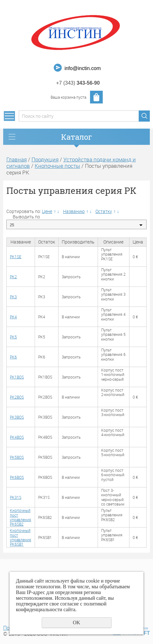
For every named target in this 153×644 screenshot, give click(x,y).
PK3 (13, 297)
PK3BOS (17, 417)
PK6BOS (17, 477)
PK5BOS (17, 457)
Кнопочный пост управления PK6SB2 (21, 517)
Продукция (45, 159)
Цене (47, 211)
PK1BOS (17, 377)
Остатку (104, 211)
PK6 (13, 357)
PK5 (13, 337)
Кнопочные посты (57, 166)
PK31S (16, 497)
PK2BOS (17, 397)
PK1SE (16, 257)
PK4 (13, 317)
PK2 (13, 277)
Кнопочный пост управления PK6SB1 (21, 537)
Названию (74, 211)
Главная (17, 159)
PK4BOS (17, 437)
